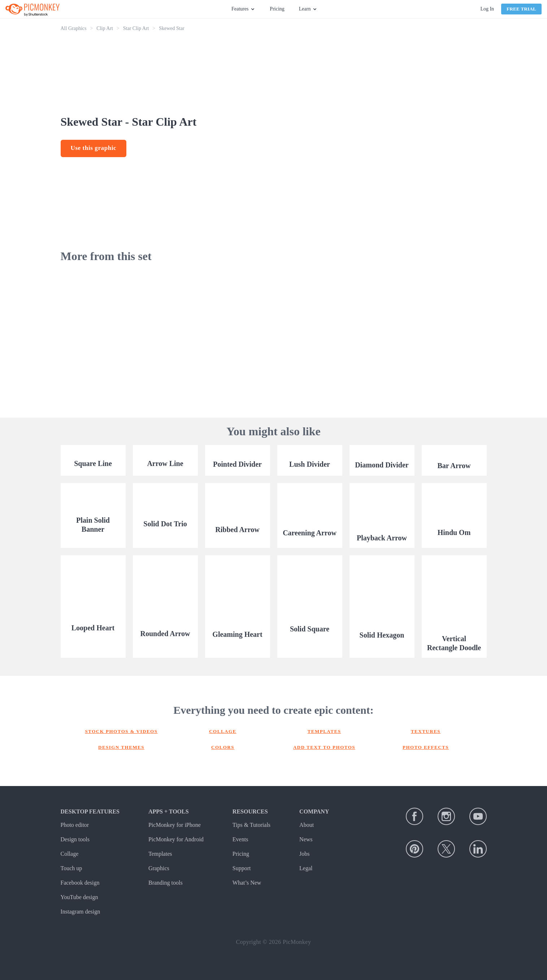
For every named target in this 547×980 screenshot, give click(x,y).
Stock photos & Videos (121, 731)
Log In (487, 9)
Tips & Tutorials (251, 825)
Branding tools (166, 883)
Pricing (277, 9)
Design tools (75, 839)
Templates (324, 731)
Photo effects (426, 747)
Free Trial (521, 9)
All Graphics (74, 28)
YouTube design (79, 897)
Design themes (121, 747)
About (307, 825)
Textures (426, 731)
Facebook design (80, 883)
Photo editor (75, 825)
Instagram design (81, 912)
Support (242, 868)
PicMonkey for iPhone (175, 825)
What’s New (247, 883)
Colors (223, 747)
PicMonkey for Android (176, 839)
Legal (306, 868)
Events (240, 839)
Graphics (159, 868)
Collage (223, 731)
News (306, 839)
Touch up (71, 868)
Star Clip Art (136, 28)
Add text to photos (324, 747)
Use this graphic (94, 148)
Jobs (304, 854)
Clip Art (105, 28)
